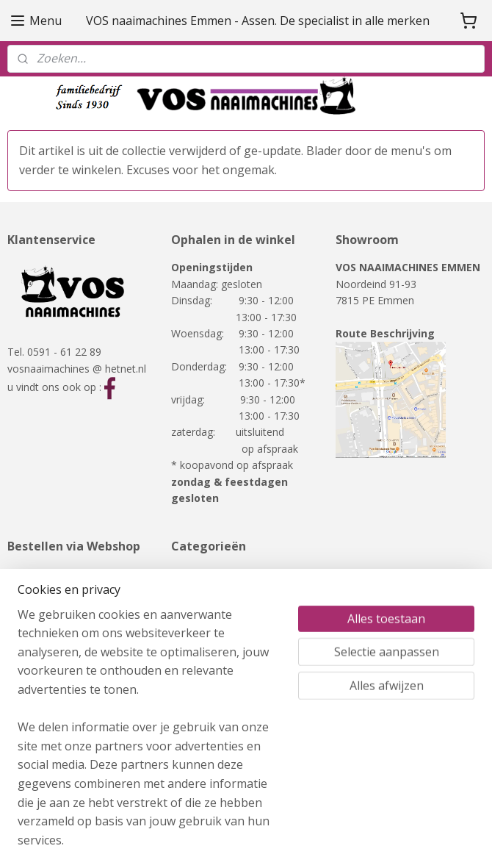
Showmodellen (206, 623)
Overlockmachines (215, 607)
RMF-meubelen (207, 640)
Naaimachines (205, 574)
